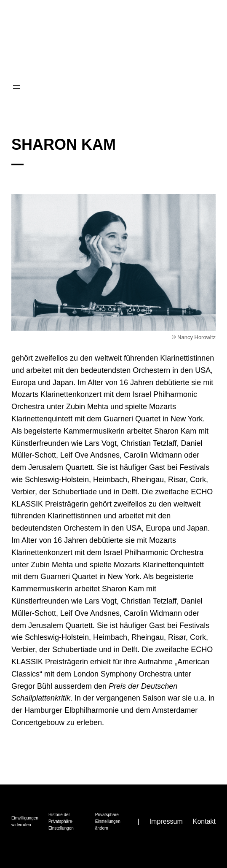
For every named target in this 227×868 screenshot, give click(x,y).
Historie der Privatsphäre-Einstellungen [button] (61, 821)
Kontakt (204, 821)
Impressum (166, 821)
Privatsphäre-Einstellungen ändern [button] (108, 821)
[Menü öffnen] (16, 87)
